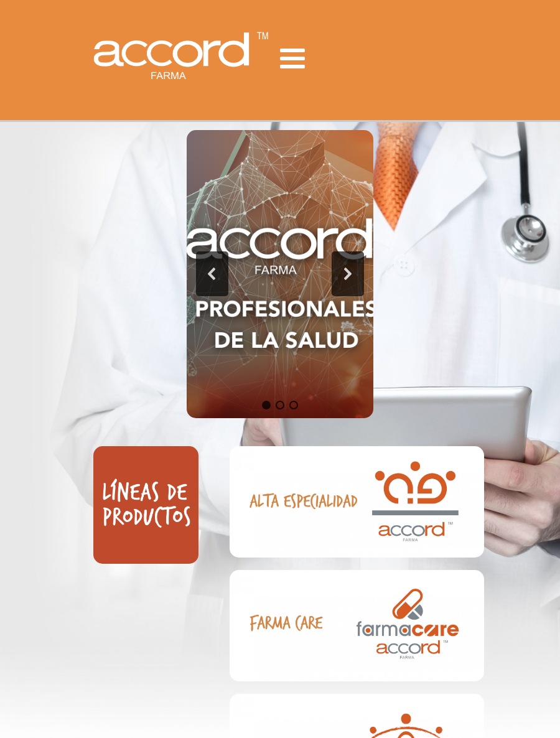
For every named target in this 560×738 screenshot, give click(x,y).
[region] (280, 274)
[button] (212, 274)
